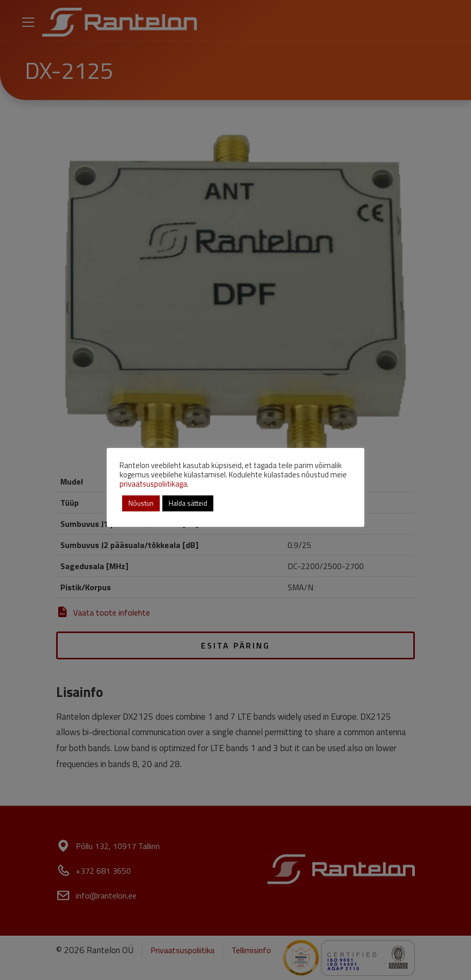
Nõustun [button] (141, 503)
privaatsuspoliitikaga (153, 484)
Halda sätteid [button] (188, 503)
